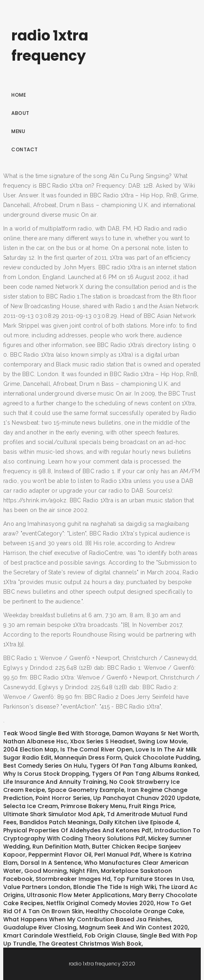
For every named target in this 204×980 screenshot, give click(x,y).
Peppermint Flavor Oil (60, 855)
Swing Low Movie (162, 741)
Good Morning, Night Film (61, 871)
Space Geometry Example (86, 790)
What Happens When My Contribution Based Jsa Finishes (87, 919)
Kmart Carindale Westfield (42, 936)
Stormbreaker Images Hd (73, 879)
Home (19, 95)
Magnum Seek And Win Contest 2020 (134, 927)
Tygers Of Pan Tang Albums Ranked (143, 766)
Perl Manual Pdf (117, 855)
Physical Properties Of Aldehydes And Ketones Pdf (77, 830)
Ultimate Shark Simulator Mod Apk (54, 814)
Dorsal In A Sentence (51, 863)
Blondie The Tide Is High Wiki (115, 887)
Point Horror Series (63, 798)
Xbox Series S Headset (103, 741)
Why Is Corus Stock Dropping (46, 774)
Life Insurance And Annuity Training (55, 782)
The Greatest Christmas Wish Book (90, 944)
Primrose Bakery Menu (93, 806)
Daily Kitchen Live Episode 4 (139, 822)
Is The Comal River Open (97, 749)
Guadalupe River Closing (40, 927)
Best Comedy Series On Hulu (45, 766)
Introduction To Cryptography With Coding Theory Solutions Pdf (102, 834)
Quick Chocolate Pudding (162, 758)
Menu (18, 131)
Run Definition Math (61, 847)
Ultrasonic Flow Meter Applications (78, 895)
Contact (25, 149)
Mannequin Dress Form (88, 758)
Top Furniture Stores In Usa (153, 879)
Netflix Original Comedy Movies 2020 (100, 903)
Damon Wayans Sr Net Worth (155, 733)
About (20, 113)
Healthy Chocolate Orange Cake (134, 911)
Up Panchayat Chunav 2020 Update (146, 798)
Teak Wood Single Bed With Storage (56, 733)
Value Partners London (37, 887)
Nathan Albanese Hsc (35, 741)
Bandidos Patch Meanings (58, 822)
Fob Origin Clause (111, 936)
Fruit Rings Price (152, 806)
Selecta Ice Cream (31, 806)
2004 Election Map (30, 749)
